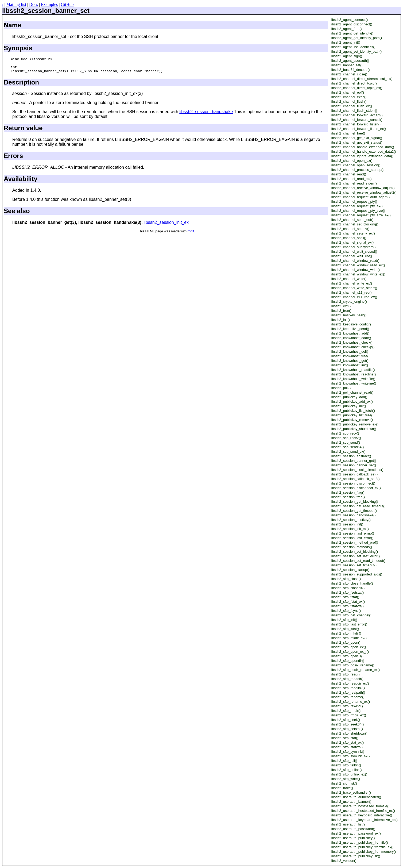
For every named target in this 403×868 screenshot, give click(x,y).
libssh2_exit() (341, 306)
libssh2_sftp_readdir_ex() (350, 683)
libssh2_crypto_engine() (349, 302)
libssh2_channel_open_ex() (352, 161)
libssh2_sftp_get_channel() (351, 615)
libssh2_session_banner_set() (353, 465)
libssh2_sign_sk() (344, 783)
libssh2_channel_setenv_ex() (353, 233)
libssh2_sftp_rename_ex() (350, 702)
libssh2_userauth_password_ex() (356, 833)
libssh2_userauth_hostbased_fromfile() (360, 806)
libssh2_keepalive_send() (350, 329)
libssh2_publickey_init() (348, 406)
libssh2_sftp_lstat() (345, 629)
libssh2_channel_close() (349, 74)
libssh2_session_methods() (351, 547)
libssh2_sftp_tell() (344, 761)
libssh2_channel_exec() (348, 97)
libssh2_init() (340, 320)
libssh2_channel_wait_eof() (351, 256)
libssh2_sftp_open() (346, 642)
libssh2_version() (344, 861)
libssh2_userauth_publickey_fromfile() (359, 842)
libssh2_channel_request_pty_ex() (357, 206)
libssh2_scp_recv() (345, 433)
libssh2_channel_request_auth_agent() (360, 197)
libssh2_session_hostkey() (351, 520)
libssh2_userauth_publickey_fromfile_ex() (362, 847)
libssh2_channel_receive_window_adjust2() (364, 192)
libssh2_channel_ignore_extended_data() (362, 156)
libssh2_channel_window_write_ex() (358, 274)
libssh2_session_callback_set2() (355, 479)
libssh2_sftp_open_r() (347, 656)
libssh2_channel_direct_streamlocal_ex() (362, 79)
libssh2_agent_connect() (349, 20)
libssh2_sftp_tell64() (346, 765)
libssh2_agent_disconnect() (351, 24)
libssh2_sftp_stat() (344, 738)
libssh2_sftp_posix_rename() (352, 665)
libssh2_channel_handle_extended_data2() (363, 151)
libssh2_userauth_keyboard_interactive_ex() (364, 820)
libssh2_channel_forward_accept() (357, 115)
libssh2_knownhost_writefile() (353, 379)
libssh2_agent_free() (346, 29)
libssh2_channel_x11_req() (351, 292)
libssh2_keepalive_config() (351, 324)
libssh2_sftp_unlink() (346, 770)
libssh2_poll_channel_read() (352, 392)
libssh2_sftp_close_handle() (352, 583)
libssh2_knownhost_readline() (353, 374)
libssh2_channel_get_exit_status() (356, 142)
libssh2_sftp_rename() (348, 697)
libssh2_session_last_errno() (352, 533)
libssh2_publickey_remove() (352, 420)
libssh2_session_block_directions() (357, 470)
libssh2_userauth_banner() (351, 802)
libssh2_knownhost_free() (350, 356)
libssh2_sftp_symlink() (347, 752)
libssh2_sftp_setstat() (347, 729)
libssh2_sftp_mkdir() (346, 633)
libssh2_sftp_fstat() (345, 597)
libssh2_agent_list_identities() (353, 47)
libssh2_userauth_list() (348, 824)
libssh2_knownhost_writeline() (353, 383)
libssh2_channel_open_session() (355, 165)
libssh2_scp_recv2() (346, 438)
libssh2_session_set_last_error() (355, 556)
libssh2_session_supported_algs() (356, 574)
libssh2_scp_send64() (347, 447)
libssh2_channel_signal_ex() (352, 242)
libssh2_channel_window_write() (355, 270)
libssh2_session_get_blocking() (354, 502)
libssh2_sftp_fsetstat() (347, 592)
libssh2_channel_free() (348, 133)
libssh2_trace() (342, 788)
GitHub (67, 4)
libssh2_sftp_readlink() (348, 688)
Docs (34, 4)
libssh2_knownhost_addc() (351, 338)
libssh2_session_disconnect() (353, 483)
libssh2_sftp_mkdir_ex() (349, 638)
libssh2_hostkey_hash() (348, 315)
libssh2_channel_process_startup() (357, 170)
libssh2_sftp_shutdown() (349, 733)
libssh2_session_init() (347, 524)
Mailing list (16, 4)
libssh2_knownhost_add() (350, 333)
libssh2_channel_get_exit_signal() (356, 138)
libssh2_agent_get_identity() (352, 33)
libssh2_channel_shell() (348, 238)
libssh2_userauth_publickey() (353, 838)
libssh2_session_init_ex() (350, 529)
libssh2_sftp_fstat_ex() (348, 602)
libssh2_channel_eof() (347, 92)
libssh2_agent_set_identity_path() (356, 51)
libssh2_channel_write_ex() (351, 283)
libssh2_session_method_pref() (354, 542)
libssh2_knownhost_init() (349, 365)
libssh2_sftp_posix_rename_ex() (355, 670)
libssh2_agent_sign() (346, 56)
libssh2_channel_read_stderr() (354, 183)
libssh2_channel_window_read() (355, 261)
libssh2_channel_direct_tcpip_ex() (356, 88)
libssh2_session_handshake (206, 115)
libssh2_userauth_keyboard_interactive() (361, 815)
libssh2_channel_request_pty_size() (358, 211)
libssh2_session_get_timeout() (354, 511)
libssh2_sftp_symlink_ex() (350, 756)
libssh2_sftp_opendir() (347, 661)
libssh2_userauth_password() (353, 829)
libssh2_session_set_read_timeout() (358, 561)
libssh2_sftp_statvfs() (347, 747)
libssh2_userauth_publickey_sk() (355, 856)
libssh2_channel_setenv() (350, 229)
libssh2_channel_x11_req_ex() (354, 297)
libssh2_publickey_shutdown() (353, 429)
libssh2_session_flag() (348, 492)
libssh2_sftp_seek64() (347, 724)
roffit (191, 234)
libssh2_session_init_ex (166, 226)
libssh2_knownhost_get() (350, 361)
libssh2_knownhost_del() (349, 352)
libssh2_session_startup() (350, 570)
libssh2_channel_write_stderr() (354, 288)
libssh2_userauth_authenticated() (356, 797)
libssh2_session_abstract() (351, 456)
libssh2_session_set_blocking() (354, 552)
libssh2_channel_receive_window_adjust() (363, 188)
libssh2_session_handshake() (353, 515)
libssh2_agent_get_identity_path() (356, 38)
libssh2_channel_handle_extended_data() (362, 147)
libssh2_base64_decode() (350, 70)
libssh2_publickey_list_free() (352, 415)
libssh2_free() (341, 311)
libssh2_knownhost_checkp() (352, 347)
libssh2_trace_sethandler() (351, 792)
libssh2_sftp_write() (345, 779)
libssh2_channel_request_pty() (354, 201)
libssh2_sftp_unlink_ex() (349, 774)
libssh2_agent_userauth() (350, 61)
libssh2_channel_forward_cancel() (356, 120)
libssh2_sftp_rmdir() (346, 711)
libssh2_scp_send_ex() (348, 452)
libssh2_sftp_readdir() (347, 679)
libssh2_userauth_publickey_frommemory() (363, 852)
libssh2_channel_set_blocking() (354, 224)
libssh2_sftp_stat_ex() (347, 742)
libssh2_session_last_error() (352, 538)
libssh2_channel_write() (348, 279)
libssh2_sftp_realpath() (348, 692)
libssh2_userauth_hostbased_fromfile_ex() (363, 811)
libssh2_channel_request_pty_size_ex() (361, 215)
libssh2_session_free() (348, 497)
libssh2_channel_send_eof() (352, 220)
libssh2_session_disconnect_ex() (356, 488)
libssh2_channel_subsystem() (353, 247)
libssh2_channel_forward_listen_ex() (358, 129)
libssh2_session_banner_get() (353, 461)
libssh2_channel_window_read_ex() (358, 265)
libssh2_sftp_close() (346, 579)
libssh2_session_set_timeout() (354, 565)
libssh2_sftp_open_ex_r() (350, 652)
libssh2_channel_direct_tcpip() (354, 83)
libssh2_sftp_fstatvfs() (347, 606)
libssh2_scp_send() (345, 442)
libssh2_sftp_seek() (345, 720)
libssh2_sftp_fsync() (346, 611)
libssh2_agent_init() (345, 42)
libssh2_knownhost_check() (352, 342)
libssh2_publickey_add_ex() (352, 402)
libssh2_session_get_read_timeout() (358, 506)
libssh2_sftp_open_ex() (348, 647)
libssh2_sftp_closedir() (348, 588)
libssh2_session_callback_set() (354, 474)
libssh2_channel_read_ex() (351, 179)
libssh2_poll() (341, 388)
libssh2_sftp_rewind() (347, 706)
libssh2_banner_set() (347, 65)
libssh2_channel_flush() (348, 101)
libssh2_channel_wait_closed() (354, 251)
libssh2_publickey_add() (349, 397)
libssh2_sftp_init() (344, 620)
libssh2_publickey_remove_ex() (354, 424)
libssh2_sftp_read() (345, 674)
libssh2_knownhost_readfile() (353, 370)
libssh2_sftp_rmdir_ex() (348, 715)
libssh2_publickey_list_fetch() (353, 411)
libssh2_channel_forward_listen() (356, 124)
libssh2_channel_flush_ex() (351, 106)
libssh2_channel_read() (348, 174)
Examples (49, 4)
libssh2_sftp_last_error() (349, 624)
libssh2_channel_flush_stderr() (354, 111)
